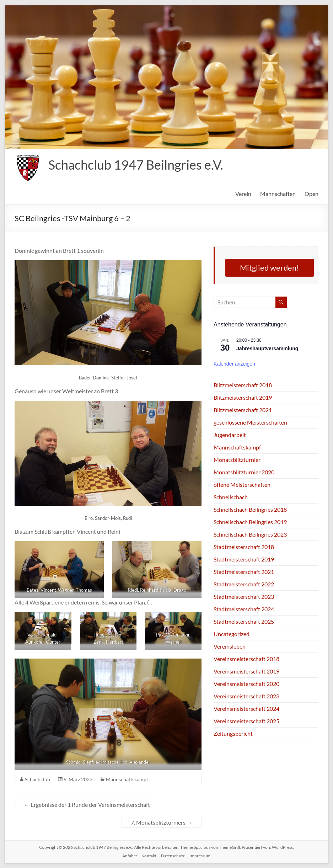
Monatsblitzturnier (237, 460)
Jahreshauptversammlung (267, 348)
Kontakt (149, 856)
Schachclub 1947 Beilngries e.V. (136, 165)
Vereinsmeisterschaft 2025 (246, 721)
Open (311, 194)
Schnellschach (231, 497)
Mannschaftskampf (127, 779)
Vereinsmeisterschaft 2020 (246, 684)
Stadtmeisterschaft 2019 (244, 559)
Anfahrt (130, 856)
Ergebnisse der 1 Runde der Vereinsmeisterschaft (87, 805)
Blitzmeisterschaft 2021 (243, 410)
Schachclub (37, 779)
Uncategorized (232, 634)
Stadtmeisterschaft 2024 (244, 609)
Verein (243, 194)
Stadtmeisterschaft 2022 (244, 584)
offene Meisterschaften (242, 484)
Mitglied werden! (270, 268)
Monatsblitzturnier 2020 (244, 472)
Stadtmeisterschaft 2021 (244, 572)
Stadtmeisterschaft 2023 (244, 597)
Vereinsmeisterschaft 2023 (246, 696)
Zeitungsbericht (233, 733)
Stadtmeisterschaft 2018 (244, 547)
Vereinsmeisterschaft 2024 (246, 709)
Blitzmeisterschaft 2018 (243, 385)
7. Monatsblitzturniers (162, 822)
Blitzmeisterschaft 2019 (243, 397)
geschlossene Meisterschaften (250, 422)
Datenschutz (173, 856)
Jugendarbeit (230, 435)
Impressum (200, 856)
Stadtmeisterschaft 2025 (244, 621)
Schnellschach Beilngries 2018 (250, 509)
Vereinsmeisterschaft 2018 (246, 659)
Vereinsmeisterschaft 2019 (246, 671)
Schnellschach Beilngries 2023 (250, 534)
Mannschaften (278, 194)
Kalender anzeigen (234, 364)
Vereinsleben (230, 646)
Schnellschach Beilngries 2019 (250, 522)
